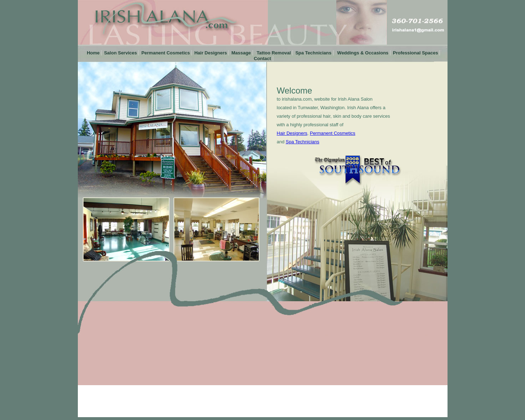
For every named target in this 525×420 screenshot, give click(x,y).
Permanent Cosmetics (166, 53)
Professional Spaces (415, 53)
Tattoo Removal (273, 53)
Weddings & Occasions (362, 53)
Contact (262, 59)
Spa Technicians (314, 53)
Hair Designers (211, 53)
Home (93, 53)
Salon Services (121, 53)
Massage (241, 53)
